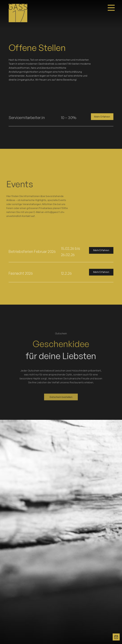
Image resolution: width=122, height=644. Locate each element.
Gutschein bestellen (61, 393)
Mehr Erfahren (102, 117)
